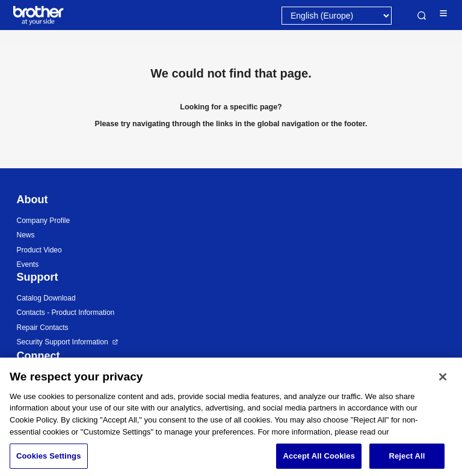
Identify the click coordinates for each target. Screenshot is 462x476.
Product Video (39, 250)
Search (422, 16)
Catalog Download (46, 298)
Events (28, 264)
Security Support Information (63, 342)
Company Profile (44, 221)
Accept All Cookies (319, 462)
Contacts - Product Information (66, 313)
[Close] (443, 383)
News (26, 235)
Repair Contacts (43, 328)
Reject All (407, 462)
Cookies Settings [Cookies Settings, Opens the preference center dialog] (49, 462)
